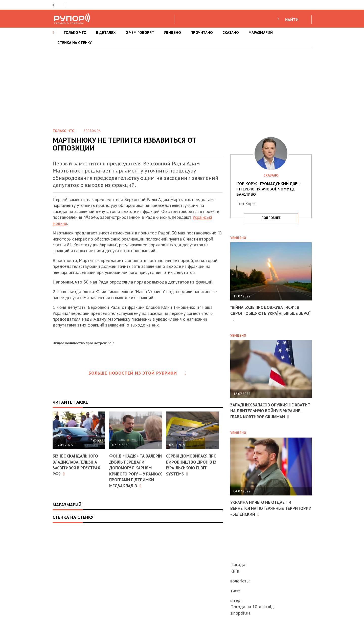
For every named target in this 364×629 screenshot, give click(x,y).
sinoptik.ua (240, 613)
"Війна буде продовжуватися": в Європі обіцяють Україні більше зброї (268, 313)
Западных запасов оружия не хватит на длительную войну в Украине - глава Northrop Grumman (268, 413)
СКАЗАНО (231, 32)
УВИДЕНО (172, 32)
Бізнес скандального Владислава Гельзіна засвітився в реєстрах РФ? (79, 465)
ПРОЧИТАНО (202, 32)
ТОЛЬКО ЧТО (75, 32)
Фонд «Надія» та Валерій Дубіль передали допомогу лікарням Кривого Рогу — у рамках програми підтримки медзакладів (133, 474)
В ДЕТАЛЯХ (106, 32)
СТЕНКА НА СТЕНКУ (75, 43)
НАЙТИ (292, 19)
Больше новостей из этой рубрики (138, 373)
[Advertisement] (182, 86)
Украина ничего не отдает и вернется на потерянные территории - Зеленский (263, 514)
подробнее (271, 218)
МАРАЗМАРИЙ (261, 32)
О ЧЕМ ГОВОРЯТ (140, 32)
